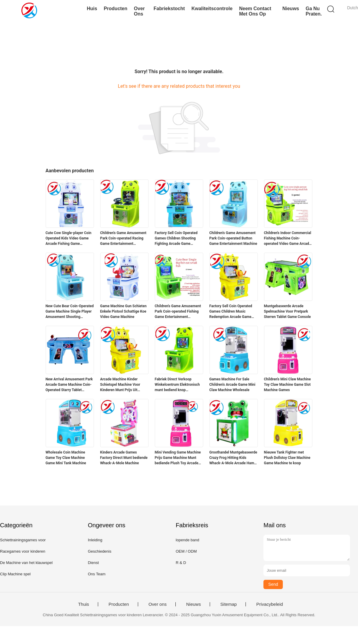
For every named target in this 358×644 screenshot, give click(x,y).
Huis (92, 9)
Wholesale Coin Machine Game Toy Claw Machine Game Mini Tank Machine (66, 458)
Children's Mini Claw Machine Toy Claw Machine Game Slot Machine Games (287, 385)
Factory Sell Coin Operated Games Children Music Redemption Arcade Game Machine (231, 312)
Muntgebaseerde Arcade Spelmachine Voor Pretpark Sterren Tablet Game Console (287, 311)
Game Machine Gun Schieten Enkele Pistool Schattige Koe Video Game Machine (124, 311)
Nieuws (291, 9)
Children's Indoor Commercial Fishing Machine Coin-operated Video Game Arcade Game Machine (288, 239)
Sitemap (229, 604)
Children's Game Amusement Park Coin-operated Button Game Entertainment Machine (233, 238)
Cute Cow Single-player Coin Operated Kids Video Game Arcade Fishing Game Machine (69, 239)
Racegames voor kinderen (23, 551)
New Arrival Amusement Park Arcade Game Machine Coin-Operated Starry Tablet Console (69, 385)
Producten (116, 9)
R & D (181, 563)
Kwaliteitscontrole (212, 9)
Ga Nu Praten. (314, 11)
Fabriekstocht (169, 9)
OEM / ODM (186, 551)
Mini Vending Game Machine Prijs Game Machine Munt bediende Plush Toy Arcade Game (178, 458)
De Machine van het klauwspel (26, 563)
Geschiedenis (99, 551)
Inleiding (95, 540)
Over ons (139, 11)
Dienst (93, 563)
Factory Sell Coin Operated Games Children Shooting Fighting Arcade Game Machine (176, 239)
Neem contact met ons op (255, 11)
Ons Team (97, 574)
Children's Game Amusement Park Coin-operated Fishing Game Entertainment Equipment (178, 312)
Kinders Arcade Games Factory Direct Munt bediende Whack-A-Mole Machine (124, 458)
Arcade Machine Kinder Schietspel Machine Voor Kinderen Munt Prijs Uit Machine (120, 385)
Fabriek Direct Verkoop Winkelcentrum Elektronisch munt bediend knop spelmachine (177, 385)
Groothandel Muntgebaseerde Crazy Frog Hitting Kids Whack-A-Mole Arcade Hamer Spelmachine (233, 458)
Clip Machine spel (15, 574)
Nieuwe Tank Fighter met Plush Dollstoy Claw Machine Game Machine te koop (287, 458)
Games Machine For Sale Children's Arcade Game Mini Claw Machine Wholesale (233, 385)
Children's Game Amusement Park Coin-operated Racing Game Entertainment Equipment (123, 239)
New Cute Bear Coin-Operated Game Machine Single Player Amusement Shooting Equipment (70, 312)
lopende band (188, 540)
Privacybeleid (270, 604)
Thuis (84, 604)
